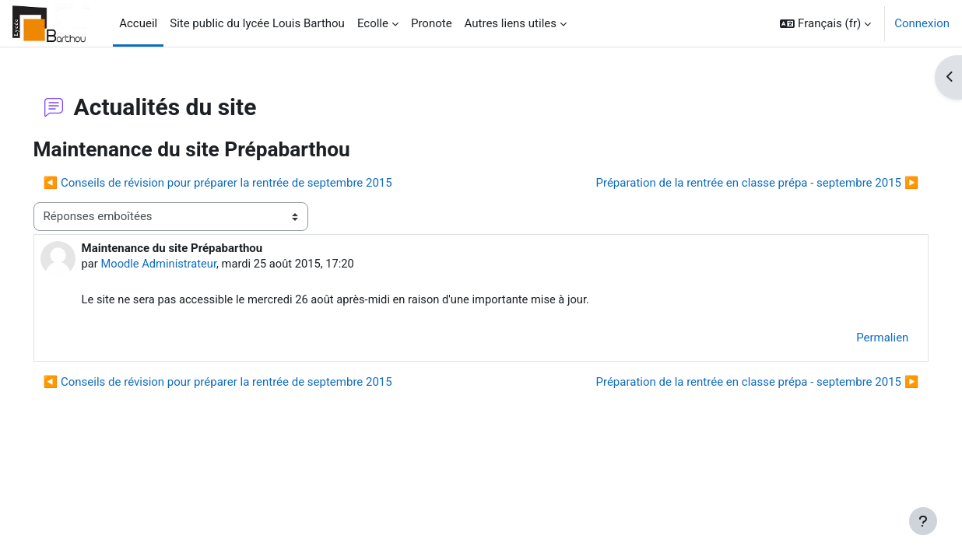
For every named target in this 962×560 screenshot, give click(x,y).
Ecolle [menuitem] (373, 23)
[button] (825, 23)
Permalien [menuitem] (860, 338)
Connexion (922, 23)
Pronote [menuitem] (432, 23)
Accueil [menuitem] (138, 23)
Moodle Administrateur (182, 264)
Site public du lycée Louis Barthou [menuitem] (257, 23)
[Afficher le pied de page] (923, 521)
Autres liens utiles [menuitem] (511, 23)
